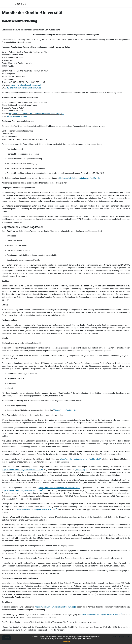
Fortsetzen (66, 642)
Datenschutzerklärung (64, 639)
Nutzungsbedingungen (48, 639)
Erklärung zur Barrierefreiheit (82, 639)
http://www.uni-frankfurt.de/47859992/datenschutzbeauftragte (35, 114)
